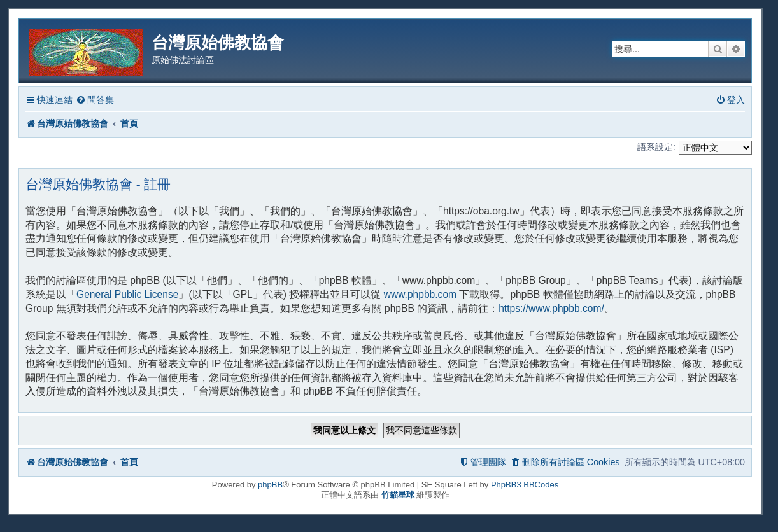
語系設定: (656, 147)
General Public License (127, 294)
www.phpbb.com (420, 294)
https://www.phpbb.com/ (551, 308)
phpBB (270, 485)
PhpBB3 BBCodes (525, 485)
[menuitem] (95, 100)
